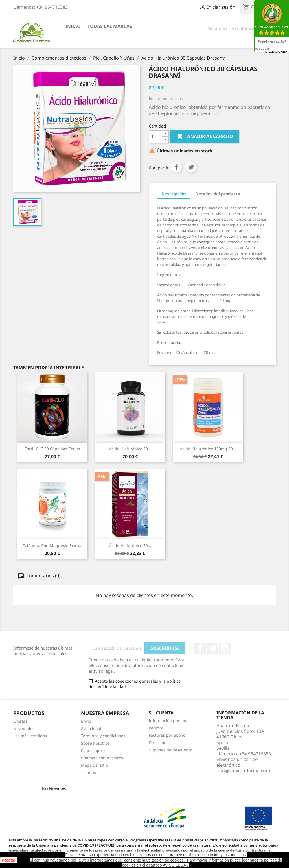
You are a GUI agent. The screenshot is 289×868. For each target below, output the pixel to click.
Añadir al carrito (205, 137)
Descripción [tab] (174, 194)
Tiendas (88, 772)
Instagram (225, 648)
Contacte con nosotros (102, 758)
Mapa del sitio (94, 765)
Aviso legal (91, 728)
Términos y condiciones (103, 736)
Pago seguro (93, 750)
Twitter (213, 648)
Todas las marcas (110, 26)
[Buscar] (240, 29)
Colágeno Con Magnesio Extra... (52, 545)
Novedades (24, 728)
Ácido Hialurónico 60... (130, 449)
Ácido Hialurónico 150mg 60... (208, 449)
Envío (86, 721)
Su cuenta (161, 713)
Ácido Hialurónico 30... (130, 545)
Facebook (200, 648)
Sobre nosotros (95, 743)
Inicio (73, 26)
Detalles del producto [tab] (218, 194)
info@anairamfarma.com (243, 771)
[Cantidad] (156, 137)
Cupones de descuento (170, 750)
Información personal (169, 721)
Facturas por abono (167, 735)
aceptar (9, 860)
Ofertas (20, 721)
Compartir (176, 167)
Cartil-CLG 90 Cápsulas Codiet (52, 449)
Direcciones (160, 743)
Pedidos (156, 728)
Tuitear (191, 167)
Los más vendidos (30, 736)
